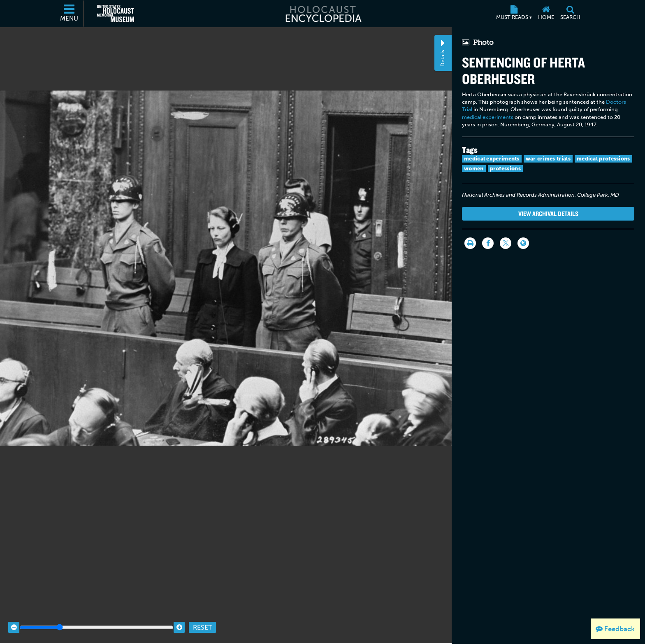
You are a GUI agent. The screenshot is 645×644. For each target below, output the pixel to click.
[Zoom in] (179, 622)
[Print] (470, 243)
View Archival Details (548, 214)
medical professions (603, 159)
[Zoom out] (14, 622)
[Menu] (70, 14)
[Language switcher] (523, 243)
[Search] (570, 14)
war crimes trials (548, 159)
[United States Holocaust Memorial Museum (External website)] (116, 14)
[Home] (546, 14)
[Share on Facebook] (488, 243)
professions (505, 169)
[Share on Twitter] (506, 243)
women (474, 169)
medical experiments (488, 117)
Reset (202, 622)
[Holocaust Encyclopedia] (323, 14)
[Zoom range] (96, 622)
